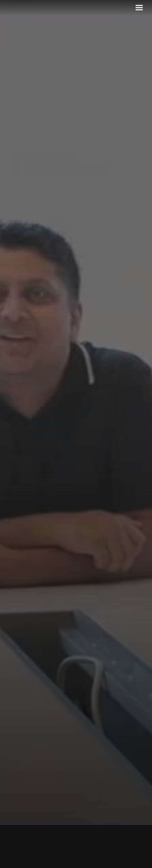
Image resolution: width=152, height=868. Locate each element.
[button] (139, 8)
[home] (29, 8)
